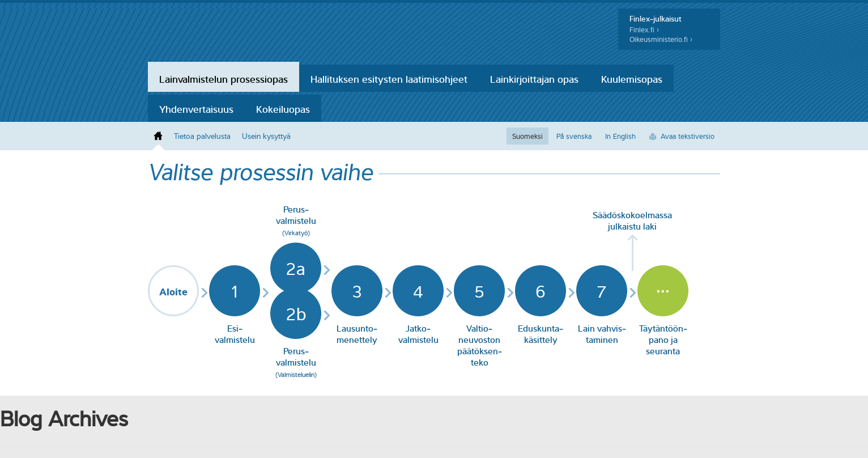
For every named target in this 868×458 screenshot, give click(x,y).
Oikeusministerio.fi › (661, 39)
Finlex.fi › (644, 30)
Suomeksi (527, 136)
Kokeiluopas (283, 108)
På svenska (574, 136)
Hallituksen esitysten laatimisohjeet (389, 78)
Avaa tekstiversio (688, 136)
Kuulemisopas (632, 78)
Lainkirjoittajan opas (534, 78)
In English (620, 136)
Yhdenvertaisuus (196, 108)
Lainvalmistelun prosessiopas (224, 78)
